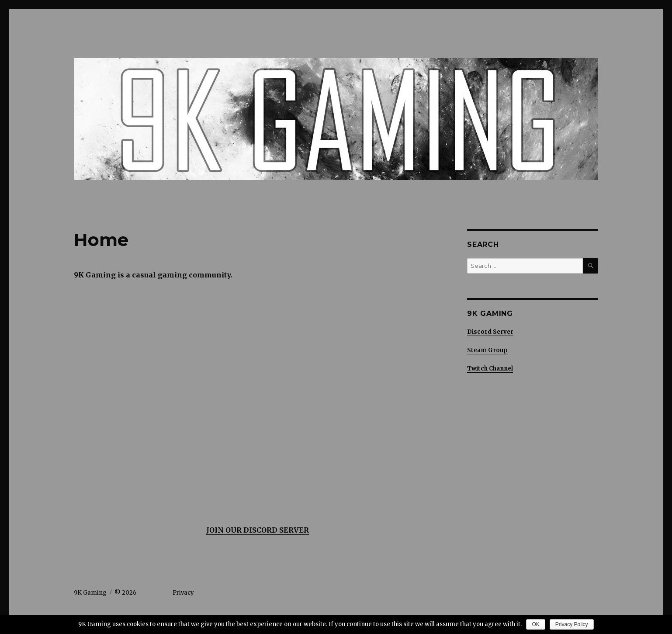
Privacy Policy (572, 624)
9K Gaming (90, 593)
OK (535, 624)
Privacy (183, 593)
